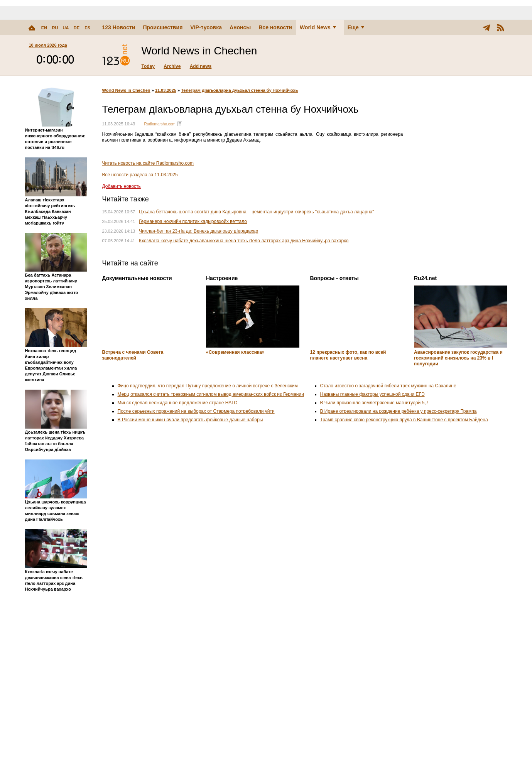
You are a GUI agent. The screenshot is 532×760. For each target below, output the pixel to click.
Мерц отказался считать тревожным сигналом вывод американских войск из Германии (211, 394)
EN (44, 28)
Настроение (222, 278)
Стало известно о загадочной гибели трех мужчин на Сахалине (388, 386)
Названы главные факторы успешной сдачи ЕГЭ (372, 394)
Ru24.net (425, 278)
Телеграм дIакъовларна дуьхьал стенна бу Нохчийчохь (239, 90)
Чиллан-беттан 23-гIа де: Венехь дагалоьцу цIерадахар (198, 231)
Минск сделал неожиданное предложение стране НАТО (178, 403)
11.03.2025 (166, 90)
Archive (172, 66)
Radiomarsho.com (160, 124)
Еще (356, 27)
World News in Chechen (126, 90)
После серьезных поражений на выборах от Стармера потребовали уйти (196, 411)
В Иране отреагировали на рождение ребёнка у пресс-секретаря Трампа (399, 411)
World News (318, 27)
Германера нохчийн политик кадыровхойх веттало (193, 221)
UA (66, 28)
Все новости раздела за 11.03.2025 (140, 175)
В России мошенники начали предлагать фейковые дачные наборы (190, 420)
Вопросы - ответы (334, 278)
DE (77, 28)
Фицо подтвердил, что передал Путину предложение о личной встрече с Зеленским (208, 386)
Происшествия (163, 27)
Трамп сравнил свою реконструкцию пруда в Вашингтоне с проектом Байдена (404, 420)
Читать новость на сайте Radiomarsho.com (148, 163)
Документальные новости (137, 278)
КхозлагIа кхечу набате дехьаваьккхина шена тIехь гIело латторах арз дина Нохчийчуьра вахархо (244, 241)
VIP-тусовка (206, 27)
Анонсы (240, 27)
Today (148, 66)
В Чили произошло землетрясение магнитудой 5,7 (374, 403)
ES (87, 28)
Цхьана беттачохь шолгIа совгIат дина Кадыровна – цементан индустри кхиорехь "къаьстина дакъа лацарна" (256, 212)
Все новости (275, 27)
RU (55, 28)
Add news (201, 66)
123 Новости (119, 27)
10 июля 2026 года (48, 45)
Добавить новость (122, 186)
